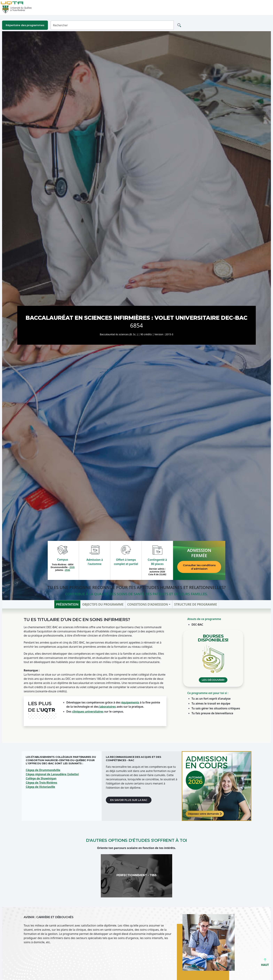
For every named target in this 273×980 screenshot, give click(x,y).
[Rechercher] (112, 25)
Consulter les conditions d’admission (199, 567)
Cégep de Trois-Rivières (41, 783)
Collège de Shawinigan (41, 778)
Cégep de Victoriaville (40, 787)
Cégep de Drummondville (43, 770)
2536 (67, 570)
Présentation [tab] (67, 604)
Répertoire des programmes (25, 25)
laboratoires (107, 707)
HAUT (265, 963)
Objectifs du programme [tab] (103, 604)
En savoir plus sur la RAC (129, 800)
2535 (72, 567)
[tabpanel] (136, 676)
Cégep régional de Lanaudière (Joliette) (52, 774)
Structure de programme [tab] (196, 604)
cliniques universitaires (88, 711)
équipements (130, 702)
